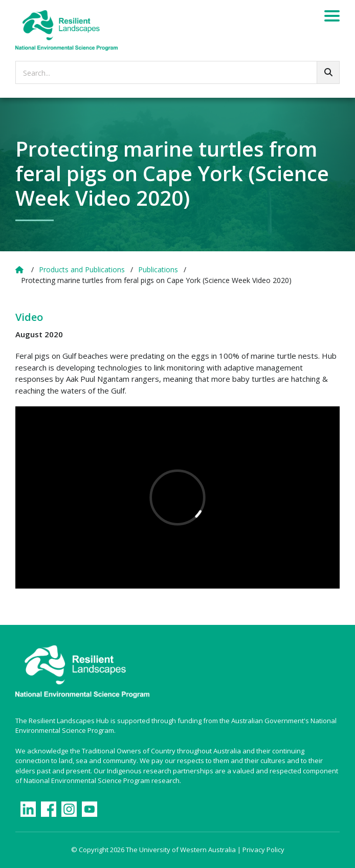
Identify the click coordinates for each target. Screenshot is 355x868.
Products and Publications (82, 269)
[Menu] (332, 17)
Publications (158, 269)
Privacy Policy (263, 850)
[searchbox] (177, 72)
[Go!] (328, 72)
